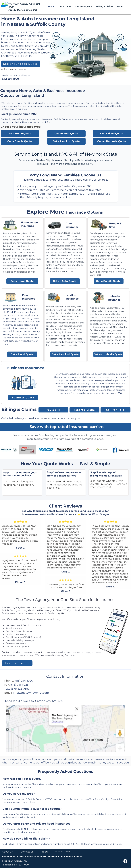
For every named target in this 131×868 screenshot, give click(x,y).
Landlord (75, 194)
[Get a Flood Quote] (112, 134)
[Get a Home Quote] (20, 134)
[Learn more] (17, 663)
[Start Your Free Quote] (21, 64)
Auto (33, 194)
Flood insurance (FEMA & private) (23, 637)
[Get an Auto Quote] (66, 134)
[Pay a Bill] (53, 410)
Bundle (78, 857)
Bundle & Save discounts (19, 631)
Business (66, 857)
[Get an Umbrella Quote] (112, 141)
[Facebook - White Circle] (125, 861)
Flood (30, 857)
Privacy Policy (63, 852)
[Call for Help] (115, 410)
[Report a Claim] (84, 410)
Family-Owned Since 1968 (23, 10)
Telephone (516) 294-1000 (15, 865)
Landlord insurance (16, 634)
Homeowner (9, 857)
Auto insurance (14, 628)
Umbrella (89, 194)
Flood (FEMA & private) (52, 194)
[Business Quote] (23, 398)
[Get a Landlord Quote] (66, 141)
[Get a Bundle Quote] (20, 141)
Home (24, 194)
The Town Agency (19, 4)
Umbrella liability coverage (20, 640)
